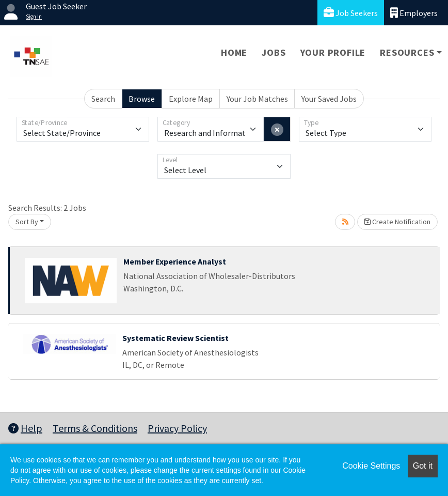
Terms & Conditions (95, 428)
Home (234, 52)
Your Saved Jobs (329, 99)
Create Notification (397, 222)
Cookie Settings (371, 466)
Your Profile (333, 52)
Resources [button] (407, 52)
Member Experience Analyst (175, 261)
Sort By (27, 222)
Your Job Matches (257, 99)
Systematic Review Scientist (175, 338)
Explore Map (191, 99)
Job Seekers (351, 13)
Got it (423, 466)
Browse (142, 99)
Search (103, 99)
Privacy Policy (177, 428)
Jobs (274, 52)
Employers (414, 13)
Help (25, 428)
